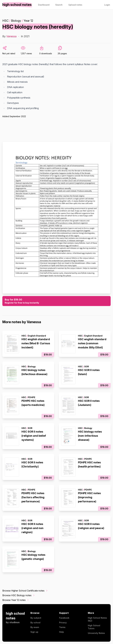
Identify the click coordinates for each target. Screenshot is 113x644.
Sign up (34, 632)
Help (62, 632)
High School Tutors (94, 627)
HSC (5, 21)
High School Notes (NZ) (97, 619)
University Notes (96, 633)
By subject (36, 618)
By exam (35, 627)
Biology (16, 21)
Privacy (63, 623)
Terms (62, 627)
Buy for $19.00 (56, 301)
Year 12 (28, 21)
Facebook (64, 618)
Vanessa (11, 36)
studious (14, 622)
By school (35, 623)
